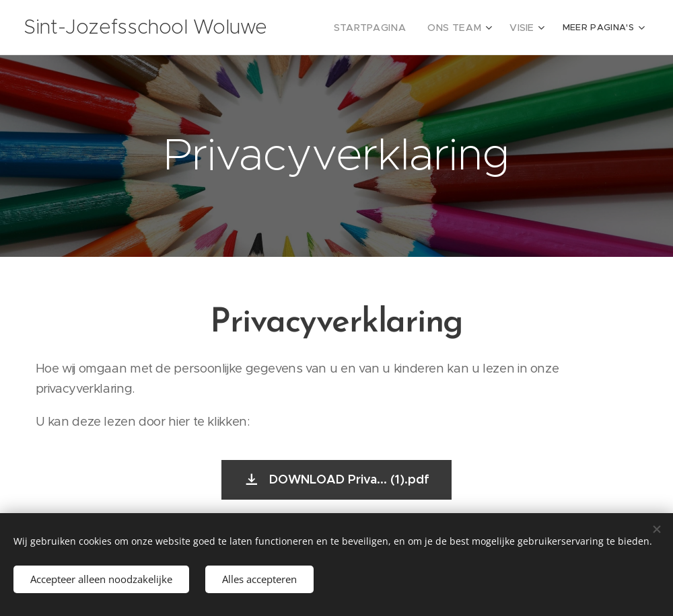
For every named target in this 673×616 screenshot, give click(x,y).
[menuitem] (384, 28)
